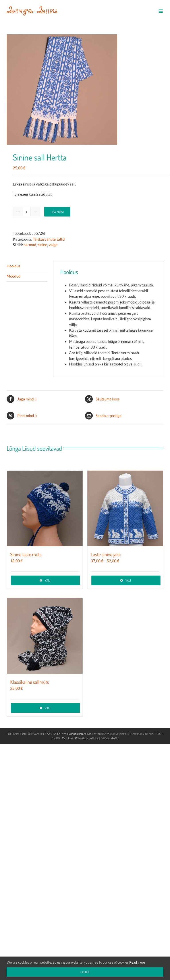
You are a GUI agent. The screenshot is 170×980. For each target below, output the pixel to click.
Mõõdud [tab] (14, 276)
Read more (137, 962)
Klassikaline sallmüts (30, 682)
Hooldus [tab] (13, 266)
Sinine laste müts (26, 554)
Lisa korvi (57, 212)
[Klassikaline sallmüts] (45, 636)
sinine (42, 245)
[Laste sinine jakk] (125, 508)
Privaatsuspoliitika (87, 738)
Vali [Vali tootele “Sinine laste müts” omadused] (48, 580)
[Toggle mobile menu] (161, 11)
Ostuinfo (67, 738)
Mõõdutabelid (109, 738)
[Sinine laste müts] (45, 508)
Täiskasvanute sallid (49, 239)
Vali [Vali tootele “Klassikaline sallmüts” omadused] (48, 708)
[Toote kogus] (26, 212)
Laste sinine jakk (106, 554)
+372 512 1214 (53, 734)
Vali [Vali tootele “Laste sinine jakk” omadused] (128, 580)
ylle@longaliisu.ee (75, 734)
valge (53, 245)
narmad (30, 245)
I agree (85, 972)
